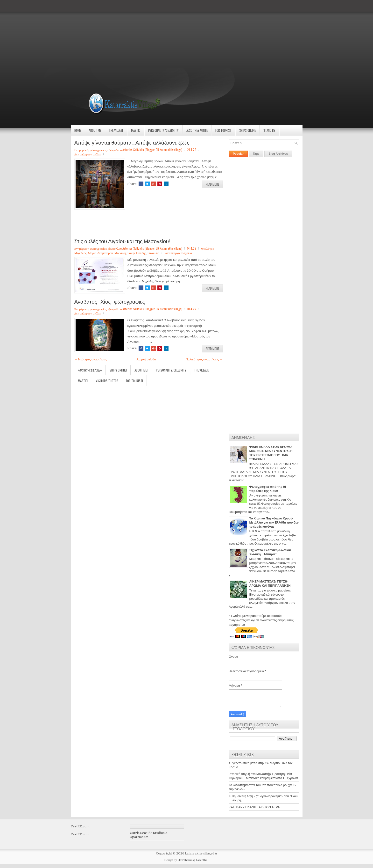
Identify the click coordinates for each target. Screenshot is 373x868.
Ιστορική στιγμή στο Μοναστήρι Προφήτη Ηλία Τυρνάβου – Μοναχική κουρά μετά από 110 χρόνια (263, 776)
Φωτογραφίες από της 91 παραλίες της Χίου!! (268, 489)
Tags (256, 154)
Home (78, 130)
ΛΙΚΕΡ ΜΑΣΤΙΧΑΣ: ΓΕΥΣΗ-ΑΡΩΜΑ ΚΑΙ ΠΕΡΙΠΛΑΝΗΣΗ (270, 584)
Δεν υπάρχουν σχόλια (88, 154)
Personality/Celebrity (163, 130)
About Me (95, 130)
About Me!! (141, 370)
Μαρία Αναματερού (100, 253)
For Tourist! (134, 381)
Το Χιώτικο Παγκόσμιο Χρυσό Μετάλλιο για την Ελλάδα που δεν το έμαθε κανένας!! (274, 522)
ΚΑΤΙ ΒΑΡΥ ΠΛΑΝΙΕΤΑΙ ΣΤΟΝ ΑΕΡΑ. (255, 807)
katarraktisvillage (199, 853)
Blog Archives (278, 154)
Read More (212, 184)
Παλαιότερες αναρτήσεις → (204, 359)
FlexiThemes (186, 860)
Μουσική (120, 253)
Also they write (197, 130)
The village (116, 130)
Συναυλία (154, 253)
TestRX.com (80, 826)
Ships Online (247, 130)
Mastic (136, 130)
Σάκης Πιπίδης (137, 253)
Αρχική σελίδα (146, 359)
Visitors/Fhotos (107, 381)
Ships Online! (118, 370)
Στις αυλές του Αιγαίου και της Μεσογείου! (122, 241)
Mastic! (83, 381)
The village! (202, 370)
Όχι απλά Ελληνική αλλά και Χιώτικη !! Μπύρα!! (270, 552)
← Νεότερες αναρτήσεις (91, 359)
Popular (238, 154)
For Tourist (223, 130)
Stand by (269, 130)
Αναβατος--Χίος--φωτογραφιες (110, 301)
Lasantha (202, 860)
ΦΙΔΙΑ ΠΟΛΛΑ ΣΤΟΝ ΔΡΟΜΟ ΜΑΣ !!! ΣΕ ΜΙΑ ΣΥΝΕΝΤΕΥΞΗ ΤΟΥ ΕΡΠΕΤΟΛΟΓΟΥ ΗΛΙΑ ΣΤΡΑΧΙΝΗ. (271, 453)
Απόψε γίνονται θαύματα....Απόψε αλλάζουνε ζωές (132, 142)
